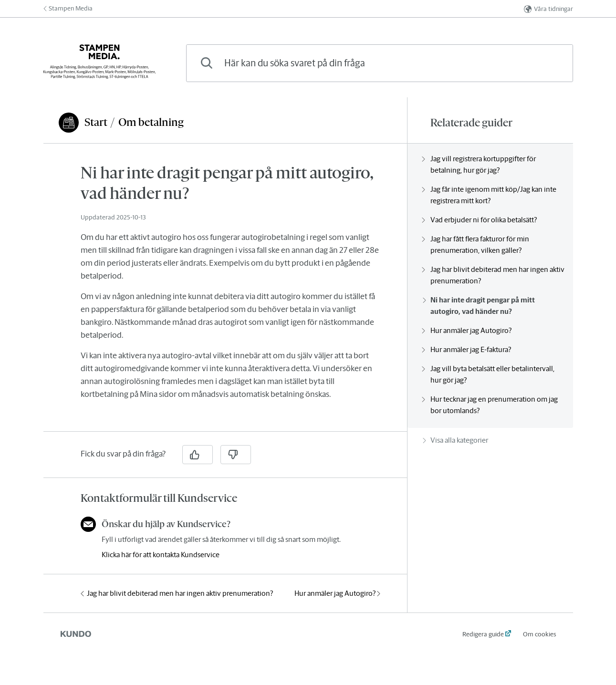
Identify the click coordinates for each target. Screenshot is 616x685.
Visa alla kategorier (455, 440)
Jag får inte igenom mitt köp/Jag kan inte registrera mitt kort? (490, 195)
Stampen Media (68, 8)
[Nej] (236, 455)
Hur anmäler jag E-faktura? (467, 349)
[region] (225, 293)
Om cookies (539, 634)
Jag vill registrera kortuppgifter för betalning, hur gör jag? (479, 164)
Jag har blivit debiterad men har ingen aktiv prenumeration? (177, 593)
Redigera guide (483, 634)
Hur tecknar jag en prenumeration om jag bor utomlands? (490, 405)
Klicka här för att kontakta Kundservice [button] (161, 555)
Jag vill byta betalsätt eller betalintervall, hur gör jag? (489, 374)
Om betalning (151, 122)
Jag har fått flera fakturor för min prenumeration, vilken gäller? (476, 244)
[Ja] (198, 455)
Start (96, 122)
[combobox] (379, 63)
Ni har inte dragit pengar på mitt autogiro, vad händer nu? (479, 306)
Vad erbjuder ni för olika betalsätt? (480, 220)
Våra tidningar (548, 9)
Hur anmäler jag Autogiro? (337, 593)
